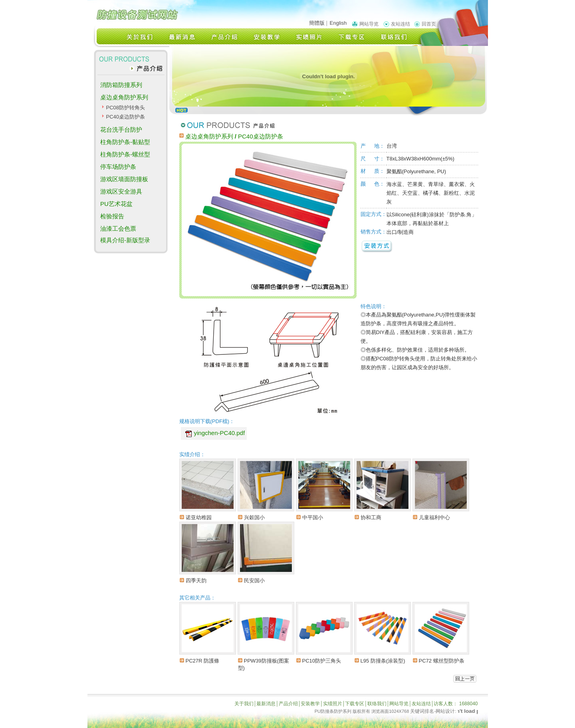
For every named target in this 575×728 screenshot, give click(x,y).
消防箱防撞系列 (121, 85)
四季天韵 (196, 581)
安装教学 (310, 704)
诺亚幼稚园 (199, 517)
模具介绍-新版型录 (125, 240)
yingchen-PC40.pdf (220, 433)
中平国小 (313, 517)
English (338, 23)
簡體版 (317, 23)
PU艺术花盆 (116, 204)
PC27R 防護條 (203, 661)
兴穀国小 (254, 517)
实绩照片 (333, 704)
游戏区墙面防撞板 (124, 179)
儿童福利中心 (434, 517)
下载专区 (355, 704)
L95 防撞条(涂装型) (383, 661)
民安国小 (254, 581)
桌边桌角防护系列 (124, 97)
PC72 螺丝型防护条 (442, 661)
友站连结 (401, 24)
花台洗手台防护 (121, 130)
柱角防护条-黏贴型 (125, 142)
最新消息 (266, 704)
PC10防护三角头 (322, 661)
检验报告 (112, 216)
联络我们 (377, 704)
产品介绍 (288, 704)
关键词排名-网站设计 (432, 711)
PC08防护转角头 (125, 108)
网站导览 (369, 24)
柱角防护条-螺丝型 (125, 154)
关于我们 (244, 704)
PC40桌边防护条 (125, 117)
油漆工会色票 (118, 228)
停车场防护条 (118, 167)
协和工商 (371, 517)
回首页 (429, 24)
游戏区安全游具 (121, 191)
